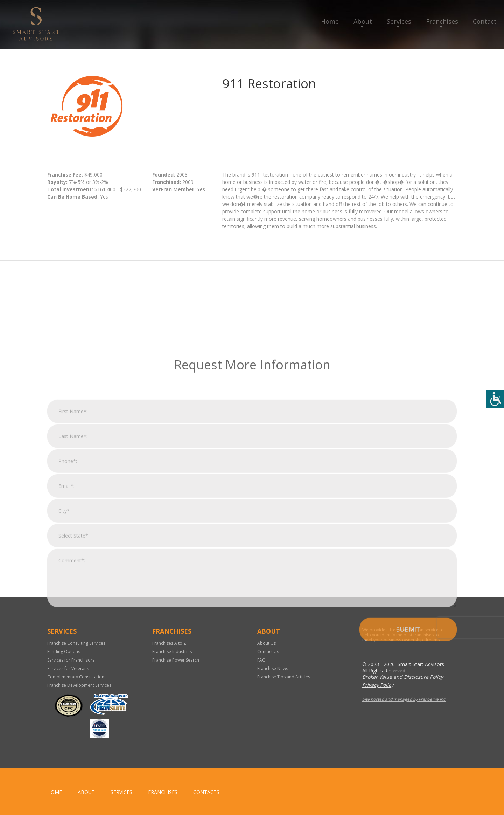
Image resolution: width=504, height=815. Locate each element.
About (363, 21)
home (55, 792)
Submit (408, 748)
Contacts (206, 792)
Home (330, 21)
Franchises (442, 21)
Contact (485, 21)
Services (399, 21)
